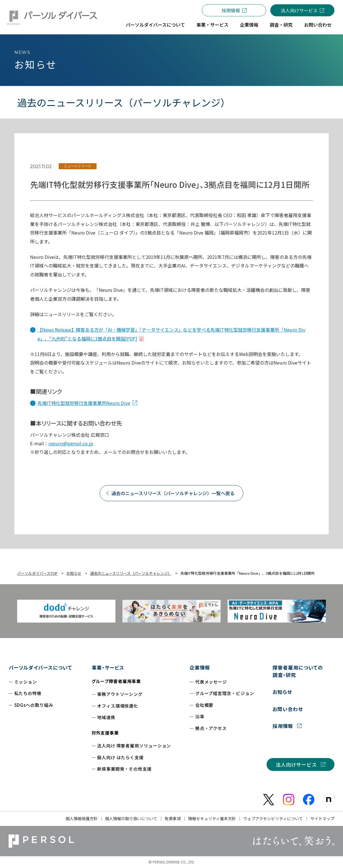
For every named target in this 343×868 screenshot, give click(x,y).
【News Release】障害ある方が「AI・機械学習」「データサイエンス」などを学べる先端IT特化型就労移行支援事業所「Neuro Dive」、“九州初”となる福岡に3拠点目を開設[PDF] (171, 334)
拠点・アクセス (211, 728)
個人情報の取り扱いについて (131, 818)
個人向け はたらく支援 (120, 757)
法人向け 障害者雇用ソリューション (134, 746)
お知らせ (282, 692)
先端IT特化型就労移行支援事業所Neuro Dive (84, 403)
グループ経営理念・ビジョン (225, 693)
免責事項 (173, 818)
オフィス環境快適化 (118, 706)
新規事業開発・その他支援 (124, 769)
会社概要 (204, 705)
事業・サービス (108, 667)
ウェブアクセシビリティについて (273, 818)
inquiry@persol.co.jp (71, 443)
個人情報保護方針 (82, 818)
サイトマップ (322, 818)
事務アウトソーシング (120, 694)
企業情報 (200, 667)
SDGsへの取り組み (34, 705)
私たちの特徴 (28, 693)
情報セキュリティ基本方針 (212, 818)
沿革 (200, 716)
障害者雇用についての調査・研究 (298, 671)
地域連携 (106, 717)
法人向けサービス (299, 10)
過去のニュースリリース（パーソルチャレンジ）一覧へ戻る (173, 493)
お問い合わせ (288, 709)
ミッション (26, 682)
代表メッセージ (211, 682)
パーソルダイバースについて (40, 667)
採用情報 (231, 10)
